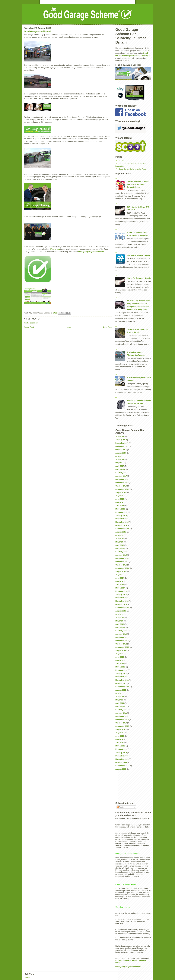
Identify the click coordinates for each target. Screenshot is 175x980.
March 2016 (120, 509)
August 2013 (121, 611)
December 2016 (122, 479)
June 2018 (120, 436)
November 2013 (122, 601)
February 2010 (121, 749)
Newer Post (29, 327)
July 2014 (119, 575)
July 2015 (119, 535)
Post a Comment (31, 323)
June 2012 (120, 657)
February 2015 (121, 552)
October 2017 (121, 450)
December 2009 (122, 756)
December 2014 (122, 558)
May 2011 (119, 700)
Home (68, 327)
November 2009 (122, 759)
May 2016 (119, 502)
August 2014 (121, 571)
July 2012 (119, 654)
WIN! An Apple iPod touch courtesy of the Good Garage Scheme (138, 184)
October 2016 (121, 486)
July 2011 (119, 693)
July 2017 (119, 456)
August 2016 (121, 492)
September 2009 (122, 766)
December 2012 (122, 637)
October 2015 (121, 525)
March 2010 (120, 746)
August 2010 (121, 729)
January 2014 (121, 594)
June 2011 (120, 697)
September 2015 (122, 529)
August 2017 (121, 453)
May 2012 (119, 660)
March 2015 (120, 548)
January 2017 (121, 476)
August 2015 (121, 532)
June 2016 (120, 499)
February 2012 (121, 670)
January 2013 (121, 634)
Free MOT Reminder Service (138, 255)
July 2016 (119, 496)
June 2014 (120, 578)
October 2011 (121, 683)
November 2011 (122, 680)
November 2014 (122, 562)
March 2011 (120, 706)
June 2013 (120, 618)
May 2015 (119, 542)
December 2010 (122, 716)
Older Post (107, 327)
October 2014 (121, 565)
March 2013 (120, 627)
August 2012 (121, 650)
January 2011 (121, 713)
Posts (120, 807)
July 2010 (119, 733)
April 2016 (120, 506)
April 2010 (120, 743)
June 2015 (120, 538)
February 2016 (121, 512)
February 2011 (121, 710)
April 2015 (120, 545)
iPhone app (55, 249)
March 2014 (120, 588)
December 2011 (122, 677)
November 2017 (122, 446)
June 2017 (120, 459)
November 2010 (122, 720)
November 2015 (122, 522)
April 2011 (120, 703)
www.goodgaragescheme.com (128, 967)
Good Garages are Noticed (38, 31)
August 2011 (121, 690)
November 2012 (122, 641)
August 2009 (121, 769)
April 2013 (120, 624)
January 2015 (121, 555)
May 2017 (119, 463)
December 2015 (122, 519)
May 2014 (119, 581)
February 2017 (121, 473)
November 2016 (122, 483)
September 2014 (122, 568)
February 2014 (121, 591)
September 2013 (122, 608)
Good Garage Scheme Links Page (132, 169)
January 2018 (121, 440)
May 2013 (119, 621)
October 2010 (121, 723)
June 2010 (120, 736)
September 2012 (122, 647)
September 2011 (122, 687)
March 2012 (120, 667)
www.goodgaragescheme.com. (91, 252)
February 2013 (121, 631)
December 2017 (122, 443)
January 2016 (121, 515)
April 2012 (120, 664)
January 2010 (121, 753)
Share (27, 978)
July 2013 (119, 614)
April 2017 (120, 466)
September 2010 (122, 726)
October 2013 (121, 604)
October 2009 (121, 762)
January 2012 (121, 673)
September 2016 (122, 489)
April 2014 (120, 585)
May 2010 (119, 739)
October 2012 (121, 644)
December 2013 (122, 598)
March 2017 (120, 469)
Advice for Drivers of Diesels (139, 278)
